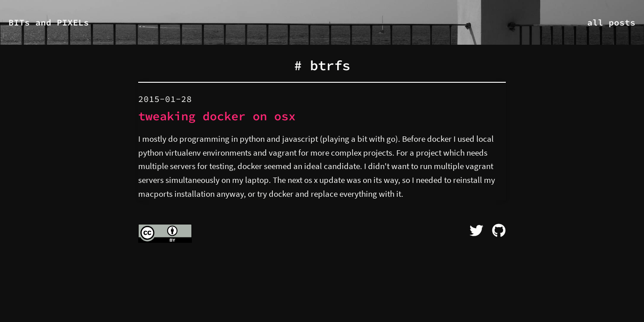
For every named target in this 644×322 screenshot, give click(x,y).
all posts (611, 22)
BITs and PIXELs (49, 22)
